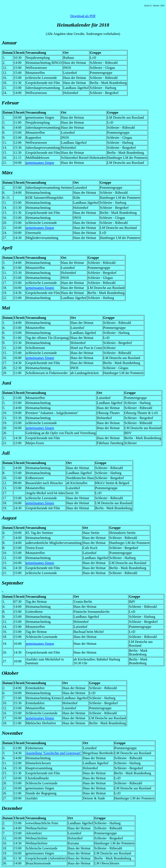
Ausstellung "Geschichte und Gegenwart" (54, 753)
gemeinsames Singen (40, 163)
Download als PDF (83, 16)
